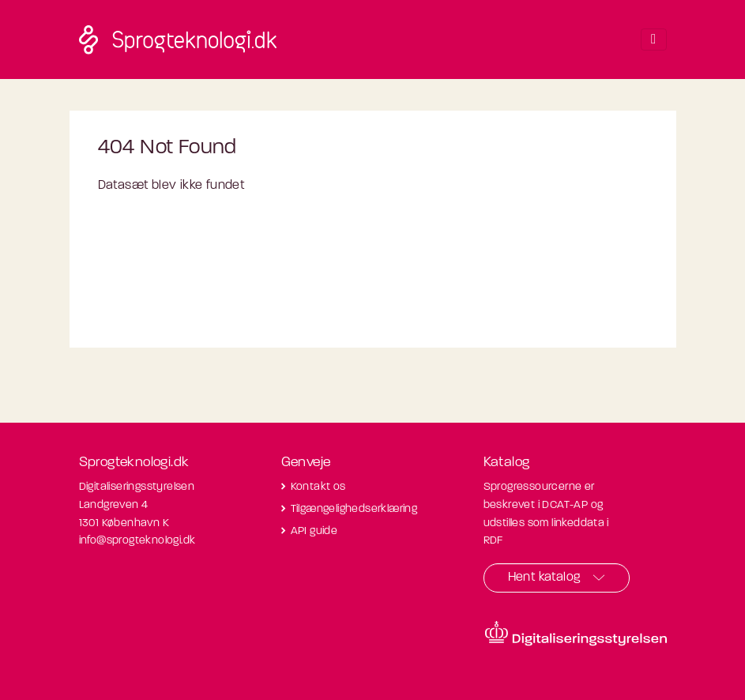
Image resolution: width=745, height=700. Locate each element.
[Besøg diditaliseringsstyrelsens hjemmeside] (576, 634)
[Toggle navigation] (653, 40)
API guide (314, 531)
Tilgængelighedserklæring (354, 509)
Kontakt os (318, 487)
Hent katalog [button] (544, 578)
